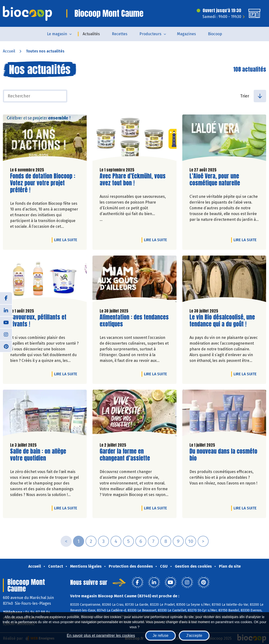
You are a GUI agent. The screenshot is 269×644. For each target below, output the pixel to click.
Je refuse (160, 635)
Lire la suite (67, 240)
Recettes (120, 34)
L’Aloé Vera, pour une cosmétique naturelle (217, 180)
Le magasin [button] (57, 34)
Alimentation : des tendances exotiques (134, 321)
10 (191, 541)
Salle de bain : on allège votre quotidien (38, 455)
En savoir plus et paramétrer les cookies (101, 635)
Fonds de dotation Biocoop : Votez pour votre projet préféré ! (43, 183)
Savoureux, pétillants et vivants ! (38, 321)
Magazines (186, 34)
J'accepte (194, 635)
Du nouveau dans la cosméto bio (223, 455)
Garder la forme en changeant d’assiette (127, 455)
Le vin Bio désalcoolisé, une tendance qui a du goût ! (222, 321)
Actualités (91, 34)
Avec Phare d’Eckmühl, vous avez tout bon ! (133, 180)
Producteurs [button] (150, 34)
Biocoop (215, 34)
